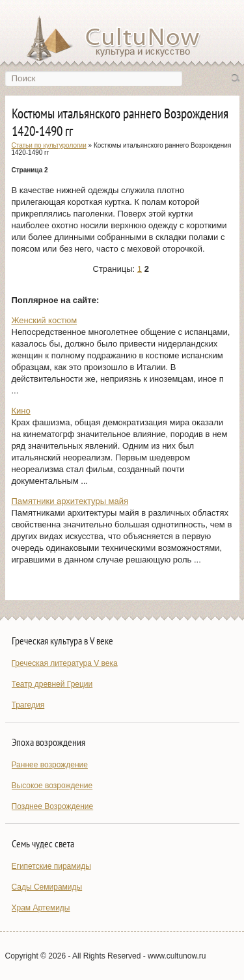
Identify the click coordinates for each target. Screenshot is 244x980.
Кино (21, 411)
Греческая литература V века (65, 663)
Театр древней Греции (52, 684)
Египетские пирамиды (51, 866)
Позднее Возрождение (53, 806)
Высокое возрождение (52, 786)
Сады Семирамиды (47, 887)
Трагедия (28, 705)
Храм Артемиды (41, 908)
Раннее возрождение (50, 765)
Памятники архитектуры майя (70, 501)
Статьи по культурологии (49, 145)
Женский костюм (45, 320)
